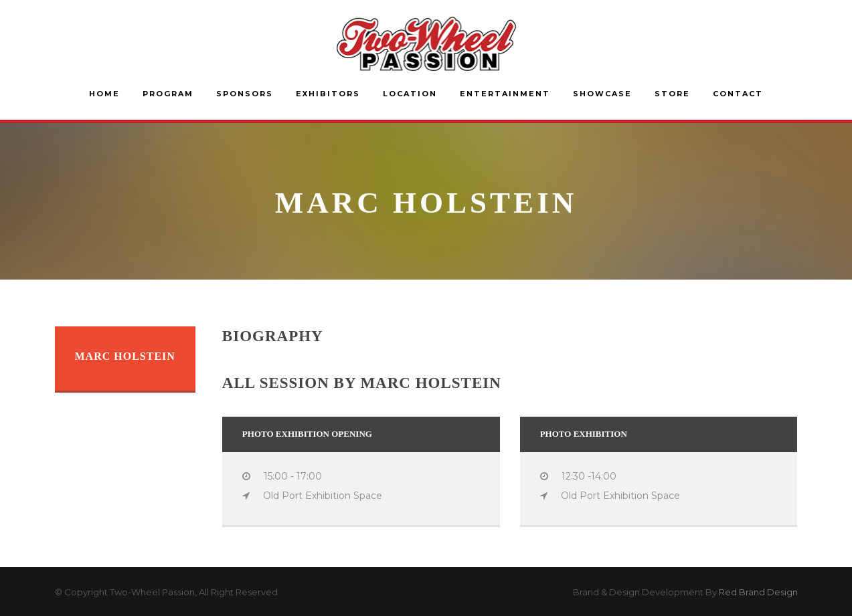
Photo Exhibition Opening (307, 434)
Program (168, 94)
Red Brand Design (758, 592)
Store (672, 94)
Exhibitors (328, 94)
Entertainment (505, 94)
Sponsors (245, 94)
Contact (738, 94)
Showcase (602, 94)
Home (104, 94)
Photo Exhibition (584, 434)
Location (410, 94)
